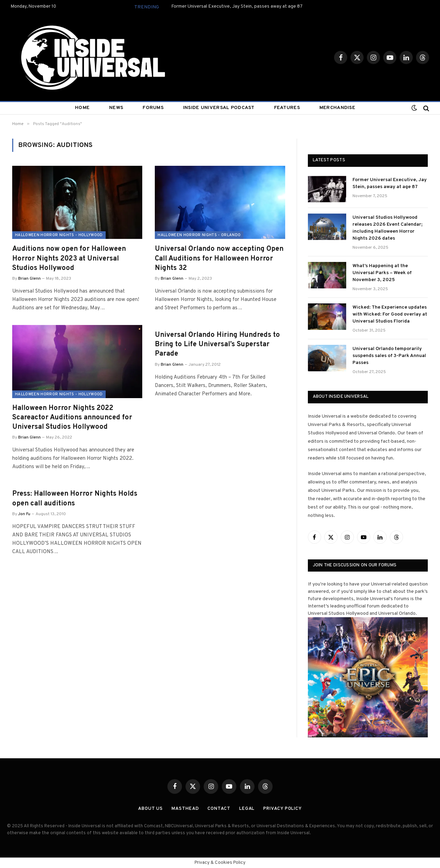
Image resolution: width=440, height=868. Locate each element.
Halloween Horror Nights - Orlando (199, 235)
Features (287, 108)
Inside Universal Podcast (219, 108)
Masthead (185, 809)
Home (82, 108)
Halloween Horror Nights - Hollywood (59, 235)
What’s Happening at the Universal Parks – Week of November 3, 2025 (382, 273)
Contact (219, 809)
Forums (153, 108)
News (116, 108)
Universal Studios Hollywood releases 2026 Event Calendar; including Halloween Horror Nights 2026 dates (388, 228)
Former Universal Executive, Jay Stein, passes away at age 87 (237, 6)
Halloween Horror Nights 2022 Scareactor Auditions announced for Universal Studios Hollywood (72, 418)
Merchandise (337, 108)
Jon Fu (24, 514)
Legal (247, 809)
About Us (150, 809)
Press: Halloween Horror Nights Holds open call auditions (75, 499)
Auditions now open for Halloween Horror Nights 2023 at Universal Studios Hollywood (69, 258)
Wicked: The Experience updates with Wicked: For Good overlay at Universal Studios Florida (390, 314)
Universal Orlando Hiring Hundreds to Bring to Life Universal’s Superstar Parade (217, 344)
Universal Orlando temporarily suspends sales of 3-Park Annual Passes (389, 356)
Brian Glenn (29, 279)
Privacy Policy (283, 809)
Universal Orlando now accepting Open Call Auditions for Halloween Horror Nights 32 (219, 258)
